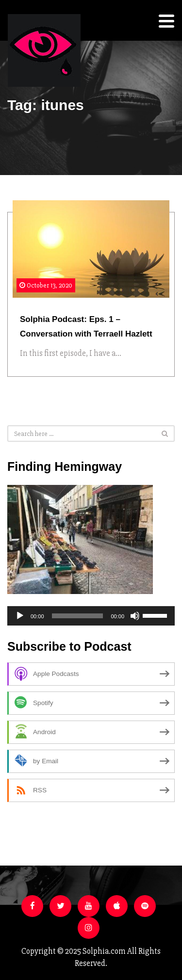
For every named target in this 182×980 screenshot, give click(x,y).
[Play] (20, 616)
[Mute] (135, 616)
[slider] (78, 616)
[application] (91, 616)
